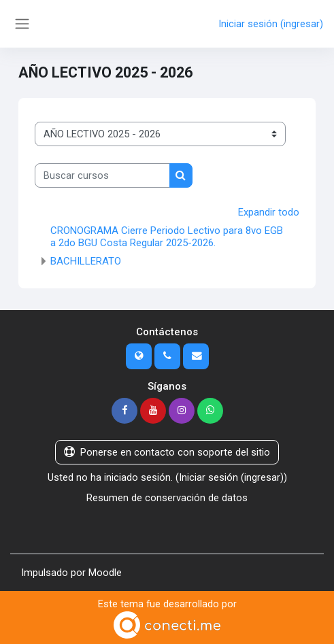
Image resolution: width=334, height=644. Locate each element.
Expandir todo (269, 212)
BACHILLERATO (86, 261)
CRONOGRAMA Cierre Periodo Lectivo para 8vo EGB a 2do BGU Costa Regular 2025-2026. (167, 237)
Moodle (105, 573)
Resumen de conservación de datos (167, 498)
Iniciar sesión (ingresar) (271, 24)
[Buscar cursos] (102, 175)
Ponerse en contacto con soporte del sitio (167, 452)
